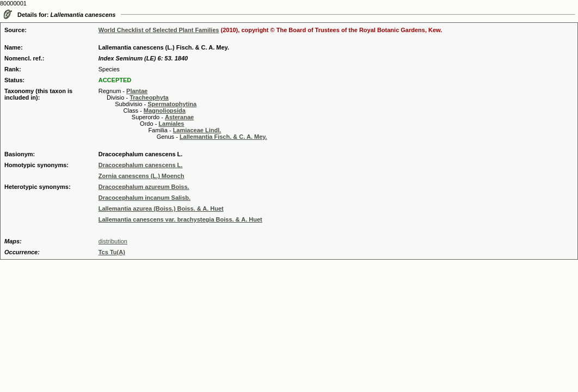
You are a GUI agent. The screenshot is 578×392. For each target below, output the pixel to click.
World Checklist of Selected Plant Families (159, 30)
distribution (113, 241)
